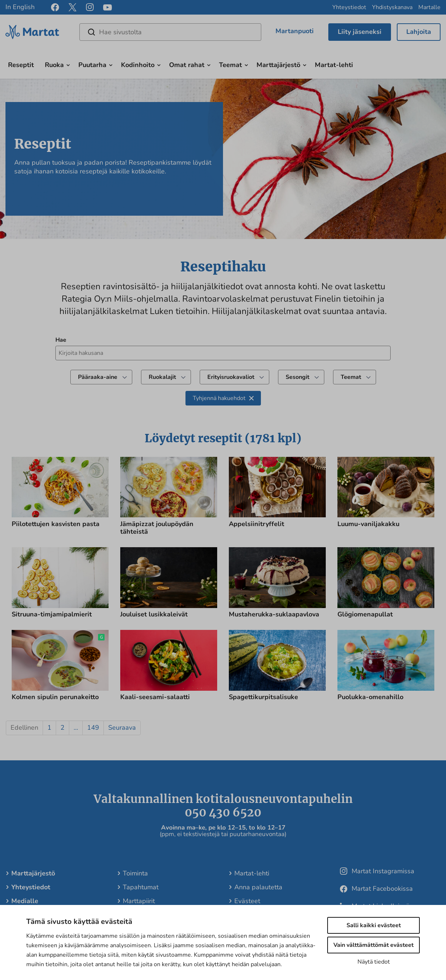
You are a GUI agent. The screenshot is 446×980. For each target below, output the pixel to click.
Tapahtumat (141, 887)
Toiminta (135, 873)
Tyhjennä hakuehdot (223, 398)
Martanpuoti (295, 31)
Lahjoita (419, 32)
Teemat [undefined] (356, 377)
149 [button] (93, 728)
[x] (73, 7)
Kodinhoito (138, 65)
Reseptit (21, 65)
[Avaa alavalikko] (68, 64)
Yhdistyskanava (392, 7)
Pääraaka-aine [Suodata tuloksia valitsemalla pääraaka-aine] (103, 377)
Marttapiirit (139, 901)
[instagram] (90, 7)
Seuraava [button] (122, 728)
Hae (61, 340)
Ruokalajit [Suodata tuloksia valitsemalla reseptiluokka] (168, 377)
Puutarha (92, 65)
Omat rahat (187, 65)
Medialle (25, 901)
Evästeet (247, 901)
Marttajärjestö (278, 65)
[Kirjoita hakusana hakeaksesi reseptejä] (223, 353)
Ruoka (54, 65)
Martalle (429, 7)
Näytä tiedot (374, 962)
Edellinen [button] (24, 728)
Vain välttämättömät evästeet (373, 945)
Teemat (230, 65)
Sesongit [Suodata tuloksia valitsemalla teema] (303, 377)
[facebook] (55, 7)
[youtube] (107, 7)
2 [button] (62, 728)
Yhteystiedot (349, 7)
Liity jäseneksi (360, 32)
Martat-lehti (334, 65)
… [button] (76, 728)
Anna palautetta (258, 887)
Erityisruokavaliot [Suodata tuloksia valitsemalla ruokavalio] (236, 377)
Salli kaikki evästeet (374, 925)
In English (20, 7)
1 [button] (49, 728)
